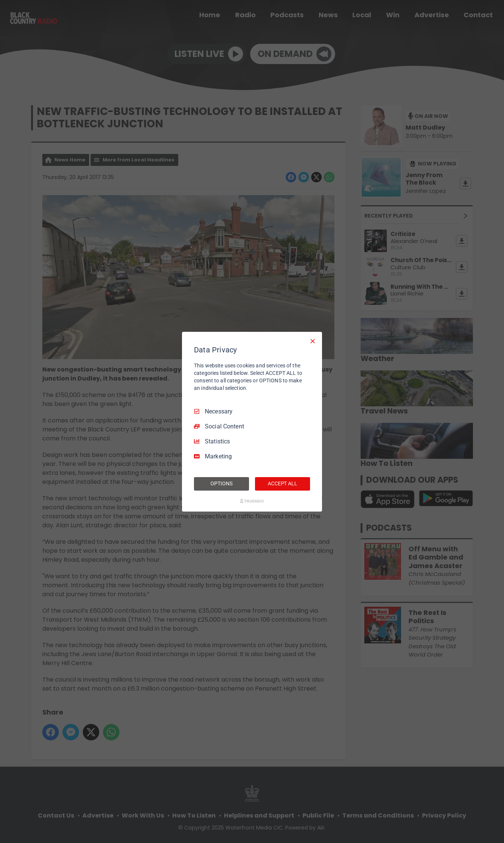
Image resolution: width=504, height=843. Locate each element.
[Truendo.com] (252, 501)
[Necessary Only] (313, 341)
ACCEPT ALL (283, 483)
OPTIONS (221, 483)
